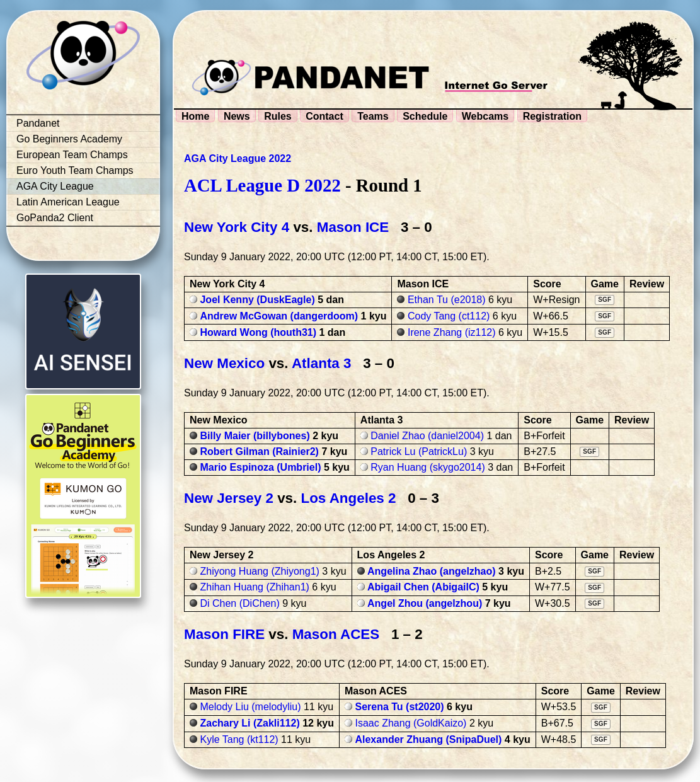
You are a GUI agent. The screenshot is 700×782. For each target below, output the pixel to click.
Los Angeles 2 (349, 498)
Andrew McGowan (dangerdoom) (279, 316)
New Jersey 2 (229, 498)
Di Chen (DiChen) (239, 603)
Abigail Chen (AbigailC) (423, 587)
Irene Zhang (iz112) (452, 332)
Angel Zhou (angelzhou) (425, 603)
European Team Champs (72, 155)
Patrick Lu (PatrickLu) (419, 451)
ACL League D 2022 (262, 185)
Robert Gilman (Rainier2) (259, 451)
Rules (278, 116)
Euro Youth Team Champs (75, 170)
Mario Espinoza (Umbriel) (260, 467)
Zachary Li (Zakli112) (250, 723)
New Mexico (224, 363)
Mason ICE (353, 227)
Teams (373, 116)
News (237, 116)
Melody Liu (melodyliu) (250, 707)
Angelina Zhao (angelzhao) (432, 571)
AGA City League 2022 (238, 158)
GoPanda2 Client (55, 218)
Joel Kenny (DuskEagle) (257, 300)
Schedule (425, 116)
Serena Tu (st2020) (399, 707)
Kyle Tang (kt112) (239, 739)
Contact (324, 116)
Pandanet (38, 123)
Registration (552, 116)
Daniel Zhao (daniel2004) (427, 436)
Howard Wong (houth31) (258, 332)
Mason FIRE (224, 634)
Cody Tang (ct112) (449, 316)
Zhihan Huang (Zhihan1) (254, 587)
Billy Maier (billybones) (255, 436)
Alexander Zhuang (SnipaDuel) (428, 739)
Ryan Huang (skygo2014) (427, 467)
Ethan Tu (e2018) (447, 300)
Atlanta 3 (322, 363)
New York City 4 (237, 227)
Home (195, 116)
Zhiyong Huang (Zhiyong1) (259, 571)
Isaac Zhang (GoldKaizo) (410, 723)
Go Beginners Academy (69, 139)
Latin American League (68, 202)
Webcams (485, 116)
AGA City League (55, 186)
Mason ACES (336, 634)
